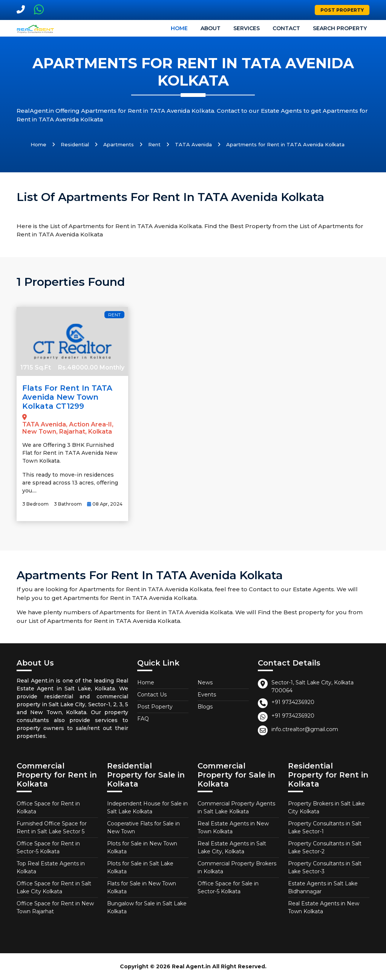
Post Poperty (155, 707)
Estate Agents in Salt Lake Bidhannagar (323, 887)
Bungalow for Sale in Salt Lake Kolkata (147, 907)
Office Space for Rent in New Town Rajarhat (55, 907)
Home (179, 28)
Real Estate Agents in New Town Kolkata (233, 827)
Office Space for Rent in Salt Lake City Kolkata (54, 887)
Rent (154, 144)
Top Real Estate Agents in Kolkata (51, 867)
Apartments (119, 144)
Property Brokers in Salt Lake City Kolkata (326, 807)
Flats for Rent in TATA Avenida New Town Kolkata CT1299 (67, 397)
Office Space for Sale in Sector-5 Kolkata (228, 887)
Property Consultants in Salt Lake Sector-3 (325, 867)
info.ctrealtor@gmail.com (305, 729)
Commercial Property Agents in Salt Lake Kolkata (236, 807)
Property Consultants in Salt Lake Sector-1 (325, 827)
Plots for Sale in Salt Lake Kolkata (140, 867)
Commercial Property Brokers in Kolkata (237, 867)
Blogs (205, 707)
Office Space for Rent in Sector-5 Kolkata (48, 847)
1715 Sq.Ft (36, 367)
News (205, 682)
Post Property (342, 10)
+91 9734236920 (293, 702)
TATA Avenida (193, 144)
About (211, 28)
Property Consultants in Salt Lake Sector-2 (325, 847)
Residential (75, 144)
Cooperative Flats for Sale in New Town (143, 827)
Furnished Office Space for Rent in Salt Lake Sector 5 (52, 827)
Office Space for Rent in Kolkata (48, 807)
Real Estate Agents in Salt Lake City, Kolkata (232, 847)
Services (247, 28)
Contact (286, 28)
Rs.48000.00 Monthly (91, 367)
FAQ (143, 719)
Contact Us (152, 695)
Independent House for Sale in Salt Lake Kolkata (147, 807)
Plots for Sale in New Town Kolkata (142, 847)
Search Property (340, 28)
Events (207, 695)
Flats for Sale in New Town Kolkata (142, 887)
